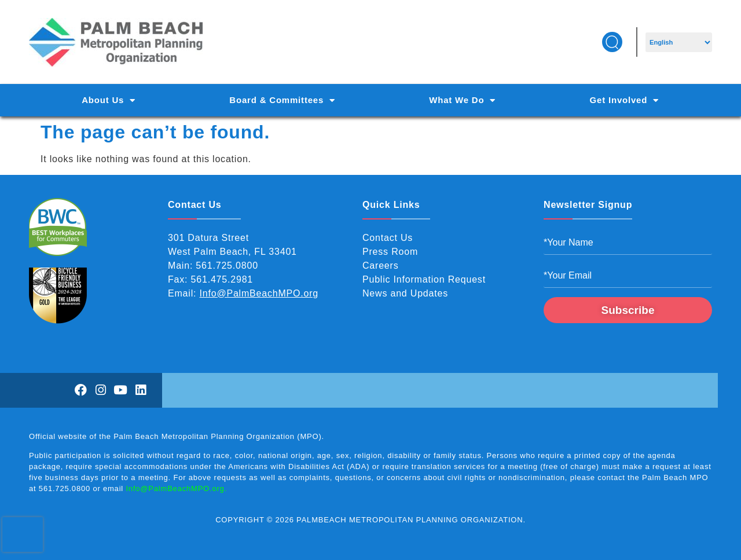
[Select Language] (679, 42)
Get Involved (624, 100)
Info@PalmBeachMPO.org (259, 293)
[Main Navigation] (370, 100)
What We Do (462, 100)
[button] (612, 42)
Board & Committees (282, 100)
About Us (109, 100)
